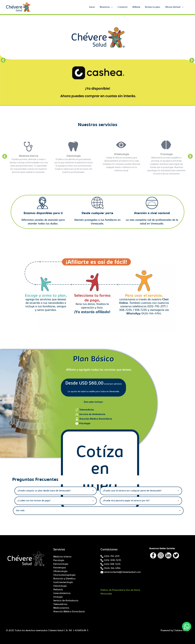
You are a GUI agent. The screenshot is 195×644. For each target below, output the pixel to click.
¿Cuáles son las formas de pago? (34, 501)
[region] (97, 60)
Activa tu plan (153, 7)
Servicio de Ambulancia (92, 414)
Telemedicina (87, 410)
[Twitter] (176, 555)
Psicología (85, 424)
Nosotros (105, 7)
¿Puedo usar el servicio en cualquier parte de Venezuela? (132, 491)
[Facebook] (153, 555)
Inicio (92, 7)
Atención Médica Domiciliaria (96, 419)
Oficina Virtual (173, 7)
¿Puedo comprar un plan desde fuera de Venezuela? (44, 491)
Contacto (123, 7)
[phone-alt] (110, 556)
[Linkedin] (168, 555)
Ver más (20, 511)
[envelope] (121, 572)
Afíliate (136, 7)
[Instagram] (161, 555)
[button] (3, 60)
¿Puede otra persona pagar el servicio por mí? (126, 501)
